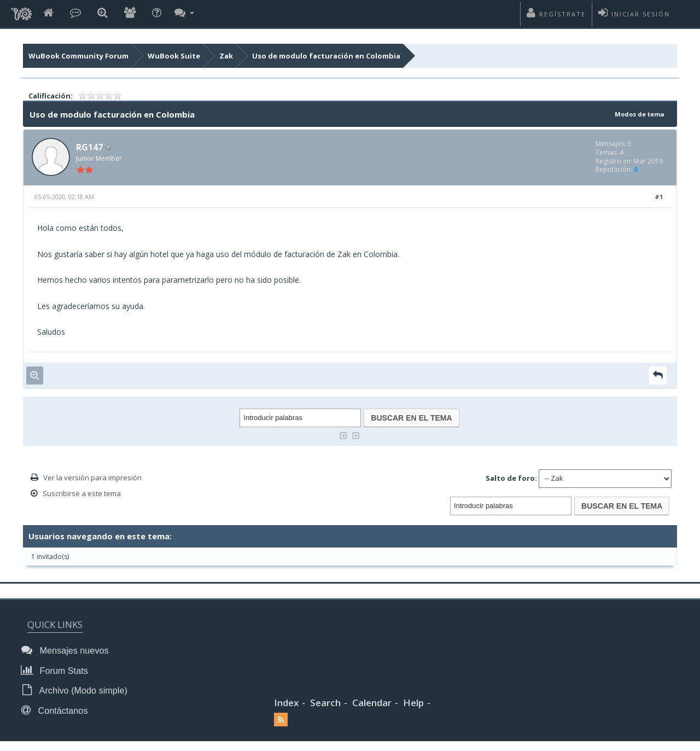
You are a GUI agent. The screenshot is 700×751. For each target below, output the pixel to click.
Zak (226, 56)
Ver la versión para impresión (92, 479)
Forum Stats (57, 670)
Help (413, 701)
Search (325, 701)
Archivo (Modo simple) (76, 689)
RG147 (91, 148)
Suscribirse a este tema (82, 494)
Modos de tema (637, 114)
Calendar (372, 701)
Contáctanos (57, 709)
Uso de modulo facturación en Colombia (326, 56)
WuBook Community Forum (78, 56)
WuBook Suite (174, 56)
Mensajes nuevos (67, 651)
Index (286, 701)
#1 (659, 198)
